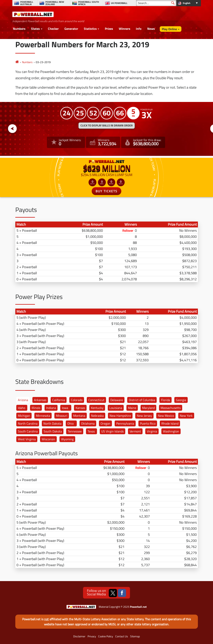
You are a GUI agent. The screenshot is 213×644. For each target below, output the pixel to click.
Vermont (135, 431)
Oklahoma (88, 423)
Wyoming (67, 439)
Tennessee (75, 431)
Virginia (152, 431)
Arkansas (40, 400)
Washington (171, 431)
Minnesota (43, 416)
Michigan (24, 416)
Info (139, 29)
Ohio (70, 423)
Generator (71, 29)
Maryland (148, 408)
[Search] (156, 3)
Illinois (36, 408)
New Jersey (144, 416)
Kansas (80, 408)
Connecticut (96, 400)
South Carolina (28, 431)
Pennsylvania (125, 423)
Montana (79, 416)
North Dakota (52, 423)
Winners (125, 29)
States (35, 29)
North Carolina (28, 423)
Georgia (181, 400)
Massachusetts (171, 408)
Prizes (109, 29)
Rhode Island (170, 423)
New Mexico (166, 416)
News (151, 29)
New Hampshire (120, 416)
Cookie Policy (106, 636)
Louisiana (116, 408)
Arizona (23, 400)
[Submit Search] (173, 3)
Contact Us (122, 636)
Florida (165, 400)
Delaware (117, 400)
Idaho (21, 408)
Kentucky (97, 408)
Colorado (77, 400)
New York (186, 416)
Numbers (19, 29)
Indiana (51, 408)
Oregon (105, 423)
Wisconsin (48, 439)
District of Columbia (142, 400)
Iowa (65, 408)
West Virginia (27, 439)
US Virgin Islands (112, 431)
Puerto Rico (148, 423)
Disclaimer (79, 636)
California (59, 400)
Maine (132, 408)
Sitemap (135, 636)
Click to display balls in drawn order (107, 125)
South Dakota (53, 431)
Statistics (90, 29)
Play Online (169, 29)
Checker (53, 29)
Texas (91, 431)
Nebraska (97, 416)
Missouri (62, 416)
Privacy (92, 636)
